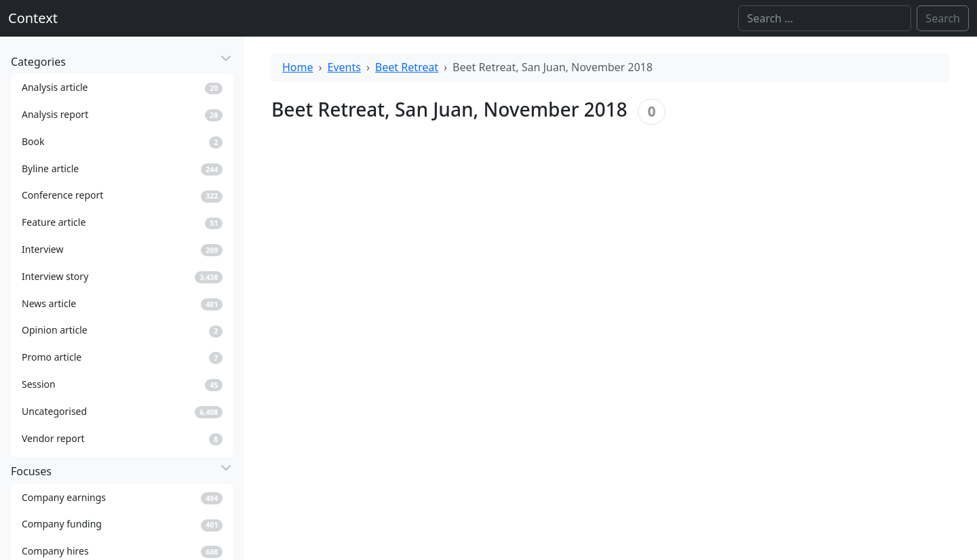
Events (344, 67)
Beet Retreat (407, 67)
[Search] (825, 18)
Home (298, 67)
